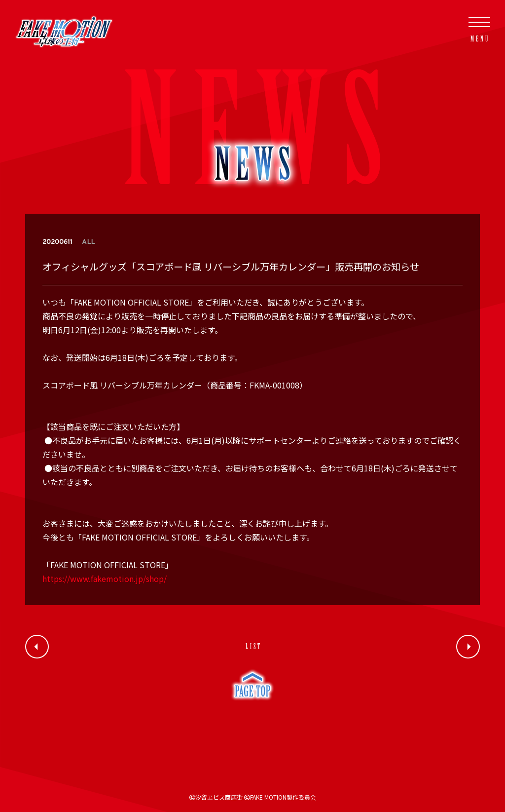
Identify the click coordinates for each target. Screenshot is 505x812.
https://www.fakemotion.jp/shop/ (105, 579)
